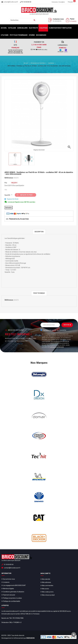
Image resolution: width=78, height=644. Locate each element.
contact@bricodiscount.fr (12, 568)
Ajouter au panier (27, 195)
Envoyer (67, 325)
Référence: (9, 178)
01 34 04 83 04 (57, 21)
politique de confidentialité (57, 347)
